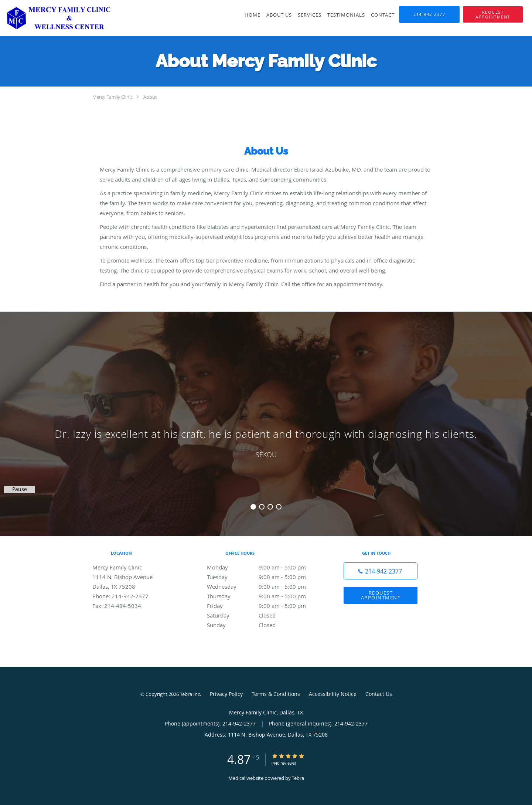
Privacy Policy (226, 694)
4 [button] (279, 507)
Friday (264, 606)
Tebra (298, 778)
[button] (493, 14)
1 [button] (253, 507)
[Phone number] (381, 571)
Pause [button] (20, 489)
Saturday (264, 615)
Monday (264, 567)
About (150, 97)
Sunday (264, 625)
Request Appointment (381, 595)
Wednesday (264, 586)
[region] (266, 416)
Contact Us (379, 694)
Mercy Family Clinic (112, 97)
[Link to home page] (55, 18)
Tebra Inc (190, 694)
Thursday (264, 596)
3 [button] (270, 507)
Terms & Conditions (276, 694)
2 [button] (262, 507)
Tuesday (264, 577)
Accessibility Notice (333, 694)
